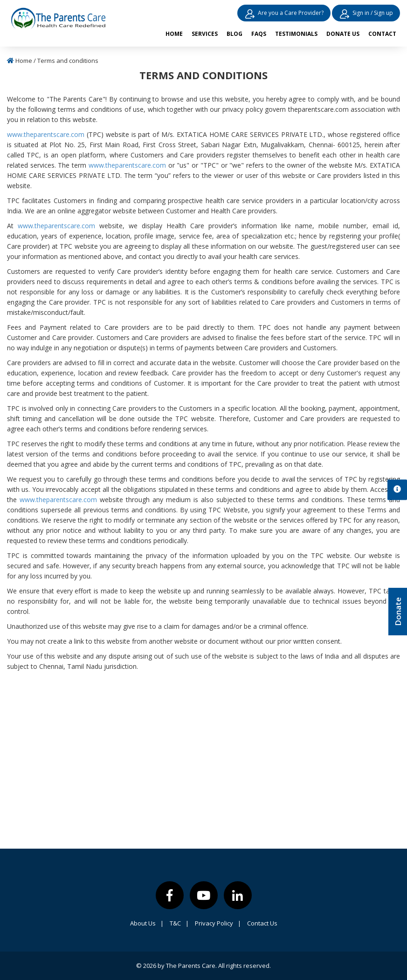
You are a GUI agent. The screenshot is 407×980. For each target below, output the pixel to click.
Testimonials (296, 34)
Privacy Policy (218, 923)
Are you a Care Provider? (284, 15)
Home (174, 34)
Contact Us (262, 923)
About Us (147, 923)
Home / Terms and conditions (53, 61)
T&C (179, 923)
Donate (398, 612)
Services (205, 34)
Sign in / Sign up (366, 15)
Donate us (343, 34)
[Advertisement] (203, 765)
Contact (382, 34)
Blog (235, 34)
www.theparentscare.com (46, 134)
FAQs (259, 34)
